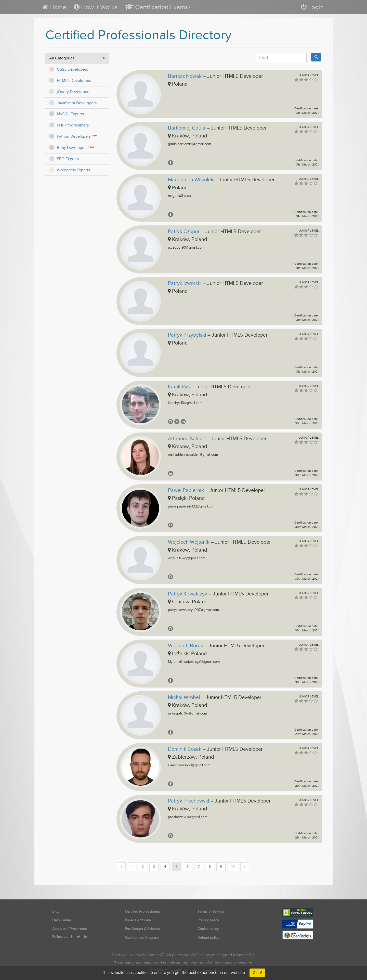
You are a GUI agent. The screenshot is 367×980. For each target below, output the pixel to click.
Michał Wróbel (184, 697)
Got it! (257, 973)
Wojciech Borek (186, 646)
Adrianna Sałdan (187, 439)
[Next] (245, 867)
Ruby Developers (72, 148)
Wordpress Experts (73, 170)
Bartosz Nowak (185, 76)
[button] (158, 7)
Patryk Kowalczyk (188, 594)
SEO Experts (68, 159)
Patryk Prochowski (189, 801)
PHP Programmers (73, 125)
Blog (56, 912)
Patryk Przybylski (187, 335)
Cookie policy (208, 929)
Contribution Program (142, 938)
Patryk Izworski (185, 283)
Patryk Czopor (184, 232)
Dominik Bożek (185, 749)
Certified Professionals (143, 912)
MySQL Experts (70, 114)
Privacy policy (208, 920)
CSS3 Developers (72, 69)
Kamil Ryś (179, 387)
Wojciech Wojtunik (189, 542)
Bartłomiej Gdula (187, 128)
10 (233, 867)
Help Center (62, 920)
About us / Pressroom (69, 929)
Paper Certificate (138, 920)
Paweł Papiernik (186, 490)
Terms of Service (211, 912)
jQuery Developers (74, 92)
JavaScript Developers (77, 103)
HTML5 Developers (74, 81)
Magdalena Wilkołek (191, 180)
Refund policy (208, 938)
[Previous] (121, 867)
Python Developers (74, 136)
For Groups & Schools (142, 929)
